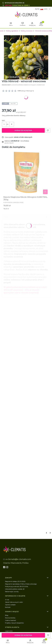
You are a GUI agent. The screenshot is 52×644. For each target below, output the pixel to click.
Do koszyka (45, 192)
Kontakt (8, 607)
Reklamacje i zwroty (12, 592)
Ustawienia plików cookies (14, 589)
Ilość (3, 120)
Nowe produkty (10, 618)
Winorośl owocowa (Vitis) (44, 31)
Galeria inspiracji (10, 620)
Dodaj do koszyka (23, 130)
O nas (7, 600)
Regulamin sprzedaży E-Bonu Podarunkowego (21, 584)
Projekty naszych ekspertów (14, 623)
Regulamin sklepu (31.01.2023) (15, 581)
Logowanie (9, 631)
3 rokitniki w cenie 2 (21, 5)
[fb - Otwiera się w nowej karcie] (4, 567)
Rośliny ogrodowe (12, 31)
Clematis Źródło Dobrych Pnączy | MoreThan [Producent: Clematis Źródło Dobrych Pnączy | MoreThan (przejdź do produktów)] (28, 85)
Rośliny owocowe (27, 31)
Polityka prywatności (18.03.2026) (17, 586)
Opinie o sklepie (10, 605)
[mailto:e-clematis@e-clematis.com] (17, 559)
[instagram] (7, 567)
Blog (7, 615)
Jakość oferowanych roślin (14, 602)
